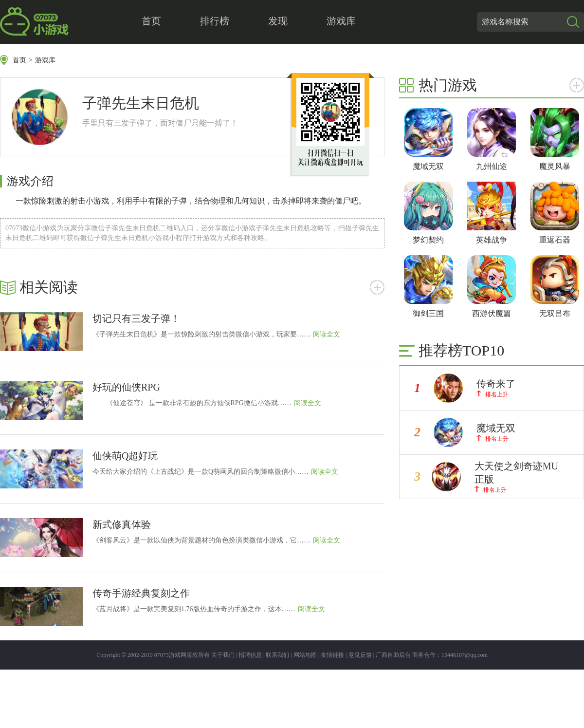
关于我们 (223, 655)
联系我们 (277, 655)
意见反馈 (360, 655)
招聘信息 (250, 655)
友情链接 (332, 655)
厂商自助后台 (393, 655)
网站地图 (305, 655)
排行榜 (215, 21)
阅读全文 (327, 334)
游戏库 (341, 21)
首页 (151, 21)
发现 (278, 21)
